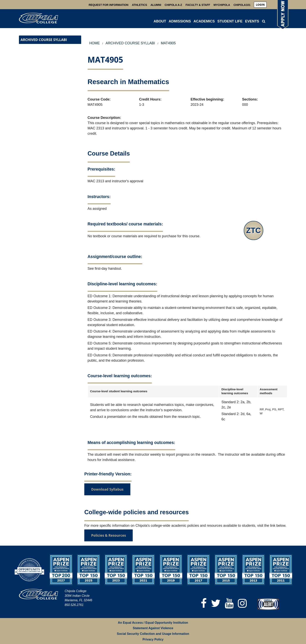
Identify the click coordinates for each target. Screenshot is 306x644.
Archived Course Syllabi (44, 40)
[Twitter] (216, 603)
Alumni (156, 5)
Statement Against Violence (153, 628)
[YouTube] (229, 603)
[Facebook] (204, 603)
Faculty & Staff (198, 5)
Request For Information (109, 5)
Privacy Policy (153, 639)
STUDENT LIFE (230, 21)
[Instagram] (242, 603)
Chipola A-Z (173, 5)
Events (252, 21)
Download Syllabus (107, 489)
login (260, 5)
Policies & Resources (109, 535)
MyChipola (222, 5)
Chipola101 (242, 5)
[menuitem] (260, 5)
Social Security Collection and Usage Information (153, 634)
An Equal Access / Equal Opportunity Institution (153, 623)
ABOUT (160, 21)
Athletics (140, 5)
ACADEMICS (204, 21)
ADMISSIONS (180, 21)
